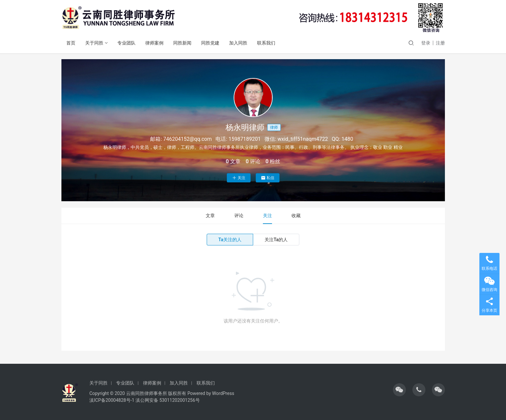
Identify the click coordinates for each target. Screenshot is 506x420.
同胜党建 (210, 43)
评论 (239, 216)
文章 (210, 216)
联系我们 (266, 43)
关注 (239, 178)
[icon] (399, 390)
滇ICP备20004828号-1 (112, 400)
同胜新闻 (182, 43)
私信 (268, 178)
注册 (440, 43)
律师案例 (154, 43)
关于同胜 (94, 43)
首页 (71, 43)
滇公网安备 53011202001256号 (168, 400)
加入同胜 (238, 43)
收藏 (296, 216)
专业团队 (126, 43)
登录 (426, 43)
